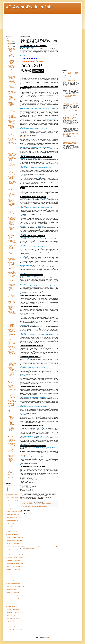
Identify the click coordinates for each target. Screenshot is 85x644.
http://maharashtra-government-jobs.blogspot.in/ (15, 575)
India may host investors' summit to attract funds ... (12, 155)
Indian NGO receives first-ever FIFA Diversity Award (12, 434)
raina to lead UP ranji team (11, 456)
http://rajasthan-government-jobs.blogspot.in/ (14, 538)
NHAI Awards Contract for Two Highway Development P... (12, 294)
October (10, 45)
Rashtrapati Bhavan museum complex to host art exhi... (12, 78)
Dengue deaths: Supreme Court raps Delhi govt (11, 66)
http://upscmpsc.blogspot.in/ (11, 621)
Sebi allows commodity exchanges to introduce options (12, 369)
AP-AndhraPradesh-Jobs (30, 7)
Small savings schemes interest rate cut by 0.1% (12, 151)
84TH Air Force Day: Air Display (12, 89)
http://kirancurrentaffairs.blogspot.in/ (13, 618)
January (10, 478)
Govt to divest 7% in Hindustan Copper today (12, 365)
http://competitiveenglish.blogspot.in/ (13, 595)
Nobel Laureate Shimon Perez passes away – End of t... (11, 374)
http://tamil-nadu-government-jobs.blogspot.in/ (15, 555)
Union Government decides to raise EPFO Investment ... (12, 242)
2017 (8, 39)
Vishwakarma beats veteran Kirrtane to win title (12, 468)
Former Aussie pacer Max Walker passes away (11, 378)
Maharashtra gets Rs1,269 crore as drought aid (12, 383)
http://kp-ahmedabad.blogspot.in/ (12, 520)
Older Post (55, 546)
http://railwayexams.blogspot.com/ (12, 610)
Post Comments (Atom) (30, 549)
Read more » (23, 137)
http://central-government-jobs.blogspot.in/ (14, 566)
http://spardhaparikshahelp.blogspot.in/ (13, 500)
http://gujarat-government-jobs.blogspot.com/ (14, 572)
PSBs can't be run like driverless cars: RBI (11, 357)
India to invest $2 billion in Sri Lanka (11, 256)
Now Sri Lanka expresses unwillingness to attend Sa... (12, 164)
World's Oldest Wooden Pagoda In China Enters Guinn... (12, 348)
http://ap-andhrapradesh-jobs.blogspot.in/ (14, 630)
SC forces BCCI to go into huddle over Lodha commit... (11, 418)
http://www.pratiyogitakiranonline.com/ (13, 627)
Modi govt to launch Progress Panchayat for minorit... (12, 308)
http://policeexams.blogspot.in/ (12, 607)
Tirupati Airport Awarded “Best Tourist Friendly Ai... (11, 303)
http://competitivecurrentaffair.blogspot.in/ (14, 598)
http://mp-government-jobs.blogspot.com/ (14, 549)
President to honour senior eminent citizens (12, 441)
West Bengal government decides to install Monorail (12, 127)
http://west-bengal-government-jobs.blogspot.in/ (15, 563)
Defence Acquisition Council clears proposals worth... (12, 219)
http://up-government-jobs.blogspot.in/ (13, 561)
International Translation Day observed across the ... (12, 132)
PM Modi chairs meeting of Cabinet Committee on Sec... (11, 423)
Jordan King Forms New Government (12, 273)
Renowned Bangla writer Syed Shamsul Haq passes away (11, 223)
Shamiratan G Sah (12, 485)
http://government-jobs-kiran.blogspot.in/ (13, 578)
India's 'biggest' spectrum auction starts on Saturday (12, 159)
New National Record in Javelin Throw (12, 143)
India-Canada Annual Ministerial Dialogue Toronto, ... (12, 93)
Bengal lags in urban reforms (12, 390)
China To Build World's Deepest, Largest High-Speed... (12, 338)
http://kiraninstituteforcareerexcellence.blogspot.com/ (16, 587)
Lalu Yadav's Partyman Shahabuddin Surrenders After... (11, 214)
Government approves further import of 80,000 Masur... (12, 321)
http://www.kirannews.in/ (10, 624)
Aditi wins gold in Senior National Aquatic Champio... (11, 460)
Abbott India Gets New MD (11, 268)
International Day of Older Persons (12, 279)
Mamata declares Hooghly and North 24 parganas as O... (12, 122)
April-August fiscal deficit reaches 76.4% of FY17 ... (12, 174)
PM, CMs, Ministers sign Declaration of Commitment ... (12, 81)
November (10, 43)
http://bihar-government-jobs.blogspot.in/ (14, 569)
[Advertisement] (29, 24)
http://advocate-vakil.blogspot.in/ (12, 503)
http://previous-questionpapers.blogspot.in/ (14, 512)
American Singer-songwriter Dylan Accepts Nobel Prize (70, 96)
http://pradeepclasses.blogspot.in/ (12, 535)
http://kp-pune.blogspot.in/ (11, 523)
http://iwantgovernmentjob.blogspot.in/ (13, 529)
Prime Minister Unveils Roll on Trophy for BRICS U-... (12, 317)
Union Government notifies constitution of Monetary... (12, 247)
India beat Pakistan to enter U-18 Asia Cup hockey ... (12, 209)
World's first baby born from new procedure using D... (12, 264)
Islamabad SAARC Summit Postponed (12, 282)
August (10, 471)
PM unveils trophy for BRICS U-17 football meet (11, 204)
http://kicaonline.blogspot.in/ (11, 509)
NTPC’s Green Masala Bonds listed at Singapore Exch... (12, 191)
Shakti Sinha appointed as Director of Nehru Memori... (12, 117)
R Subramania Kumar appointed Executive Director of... (12, 109)
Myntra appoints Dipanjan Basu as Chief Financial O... (12, 237)
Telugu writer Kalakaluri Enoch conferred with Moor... (12, 228)
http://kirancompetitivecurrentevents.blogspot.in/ (15, 526)
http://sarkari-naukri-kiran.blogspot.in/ (13, 581)
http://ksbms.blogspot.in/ (10, 615)
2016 (8, 40)
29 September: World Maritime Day (11, 260)
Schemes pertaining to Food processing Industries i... (12, 86)
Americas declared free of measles (11, 409)
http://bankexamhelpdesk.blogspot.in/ (13, 506)
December (10, 42)
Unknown (10, 487)
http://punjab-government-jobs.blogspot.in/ (14, 552)
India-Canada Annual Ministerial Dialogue (12, 140)
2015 (8, 480)
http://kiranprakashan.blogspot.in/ (12, 497)
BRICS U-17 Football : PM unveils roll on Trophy (11, 57)
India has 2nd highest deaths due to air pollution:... (11, 187)
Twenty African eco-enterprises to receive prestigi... (12, 444)
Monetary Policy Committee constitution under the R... (12, 353)
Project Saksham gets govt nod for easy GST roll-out (12, 361)
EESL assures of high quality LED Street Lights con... (12, 289)
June (9, 474)
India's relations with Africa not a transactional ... (12, 74)
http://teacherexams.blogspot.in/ (12, 604)
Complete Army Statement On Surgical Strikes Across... (11, 326)
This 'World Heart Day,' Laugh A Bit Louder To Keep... (12, 330)
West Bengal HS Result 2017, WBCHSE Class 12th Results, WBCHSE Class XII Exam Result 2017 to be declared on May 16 (71, 143)
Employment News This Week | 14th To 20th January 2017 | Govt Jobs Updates (71, 73)
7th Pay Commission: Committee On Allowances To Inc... (11, 413)
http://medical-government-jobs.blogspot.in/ (14, 540)
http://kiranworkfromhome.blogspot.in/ (13, 517)
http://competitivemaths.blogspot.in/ (13, 592)
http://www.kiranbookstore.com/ (12, 495)
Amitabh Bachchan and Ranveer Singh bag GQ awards (12, 449)
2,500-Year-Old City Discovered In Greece (71, 111)
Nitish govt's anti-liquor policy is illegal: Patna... (11, 201)
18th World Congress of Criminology (11, 136)
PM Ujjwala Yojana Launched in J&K (12, 285)
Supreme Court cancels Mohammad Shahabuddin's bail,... (11, 169)
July (9, 473)
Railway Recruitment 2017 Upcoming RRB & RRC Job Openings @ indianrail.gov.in (70, 118)
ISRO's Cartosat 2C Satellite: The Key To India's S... (12, 182)
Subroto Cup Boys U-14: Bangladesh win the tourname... (12, 196)
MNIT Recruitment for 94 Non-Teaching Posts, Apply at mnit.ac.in (71, 104)
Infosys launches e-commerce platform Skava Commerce (12, 104)
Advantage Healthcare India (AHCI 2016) (12, 70)
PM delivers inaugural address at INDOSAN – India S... (12, 99)
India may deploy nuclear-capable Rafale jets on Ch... (12, 178)
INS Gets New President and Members (11, 147)
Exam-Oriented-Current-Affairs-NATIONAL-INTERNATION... (12, 50)
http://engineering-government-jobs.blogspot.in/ (15, 546)
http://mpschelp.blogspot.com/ (11, 589)
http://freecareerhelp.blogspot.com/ (12, 515)
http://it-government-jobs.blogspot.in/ (13, 543)
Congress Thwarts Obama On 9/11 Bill (12, 334)
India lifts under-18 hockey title (11, 54)
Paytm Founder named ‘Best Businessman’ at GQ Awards (12, 429)
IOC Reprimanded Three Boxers (11, 276)
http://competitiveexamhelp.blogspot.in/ (13, 584)
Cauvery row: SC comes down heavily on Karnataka (11, 62)
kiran (9, 491)
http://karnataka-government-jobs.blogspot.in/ (14, 558)
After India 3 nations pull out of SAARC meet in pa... (12, 233)
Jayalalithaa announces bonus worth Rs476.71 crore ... (12, 397)
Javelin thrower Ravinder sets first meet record (12, 464)
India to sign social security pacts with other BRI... (12, 387)
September (10, 47)
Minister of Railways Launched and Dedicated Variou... (12, 298)
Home (39, 546)
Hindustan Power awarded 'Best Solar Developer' (12, 453)
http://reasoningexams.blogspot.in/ (12, 601)
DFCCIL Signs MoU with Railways (12, 270)
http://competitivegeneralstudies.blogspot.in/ (14, 612)
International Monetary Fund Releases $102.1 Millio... (12, 343)
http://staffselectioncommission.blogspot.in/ (14, 532)
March (9, 476)
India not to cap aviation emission (12, 401)
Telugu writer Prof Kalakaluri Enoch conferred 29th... (12, 113)
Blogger (48, 638)
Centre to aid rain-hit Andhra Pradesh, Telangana (12, 393)
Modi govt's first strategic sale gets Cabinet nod (12, 312)
